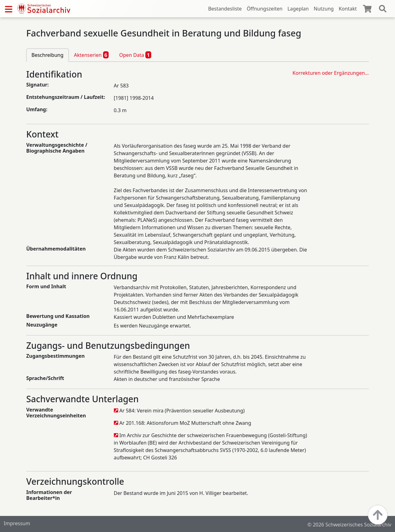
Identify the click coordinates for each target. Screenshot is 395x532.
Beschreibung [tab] (48, 55)
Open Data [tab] (135, 55)
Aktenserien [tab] (91, 55)
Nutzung (324, 9)
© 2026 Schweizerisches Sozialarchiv (349, 525)
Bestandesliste (225, 9)
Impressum (17, 523)
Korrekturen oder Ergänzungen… (331, 73)
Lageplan (298, 9)
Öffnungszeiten (264, 9)
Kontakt (348, 9)
